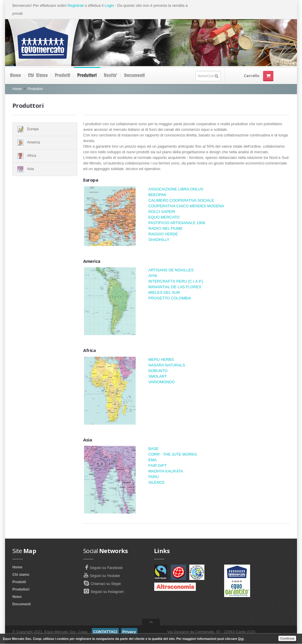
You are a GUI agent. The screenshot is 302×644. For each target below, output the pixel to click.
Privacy (129, 632)
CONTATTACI (105, 632)
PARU (154, 477)
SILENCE (157, 482)
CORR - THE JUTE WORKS (173, 454)
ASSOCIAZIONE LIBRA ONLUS (176, 189)
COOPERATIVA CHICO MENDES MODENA (186, 206)
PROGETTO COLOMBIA (170, 298)
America (45, 143)
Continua (287, 638)
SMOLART (158, 376)
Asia (45, 169)
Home (15, 76)
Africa (45, 156)
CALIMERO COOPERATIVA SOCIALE (181, 200)
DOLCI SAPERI (162, 212)
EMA (152, 460)
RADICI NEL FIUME (166, 228)
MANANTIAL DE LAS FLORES (175, 287)
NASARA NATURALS (167, 365)
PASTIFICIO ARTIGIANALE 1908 (177, 223)
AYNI (153, 276)
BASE (154, 449)
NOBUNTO (158, 371)
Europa (45, 129)
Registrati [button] (76, 5)
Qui (241, 639)
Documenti (134, 76)
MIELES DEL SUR (164, 292)
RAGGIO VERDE (163, 234)
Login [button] (109, 5)
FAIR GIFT (157, 466)
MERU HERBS (161, 360)
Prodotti (63, 76)
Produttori (87, 76)
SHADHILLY (159, 240)
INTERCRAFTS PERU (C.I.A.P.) (176, 281)
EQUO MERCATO (164, 217)
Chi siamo (38, 76)
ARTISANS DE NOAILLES (171, 270)
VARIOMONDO (161, 382)
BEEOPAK (157, 195)
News (17, 597)
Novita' (110, 76)
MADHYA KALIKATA (166, 471)
